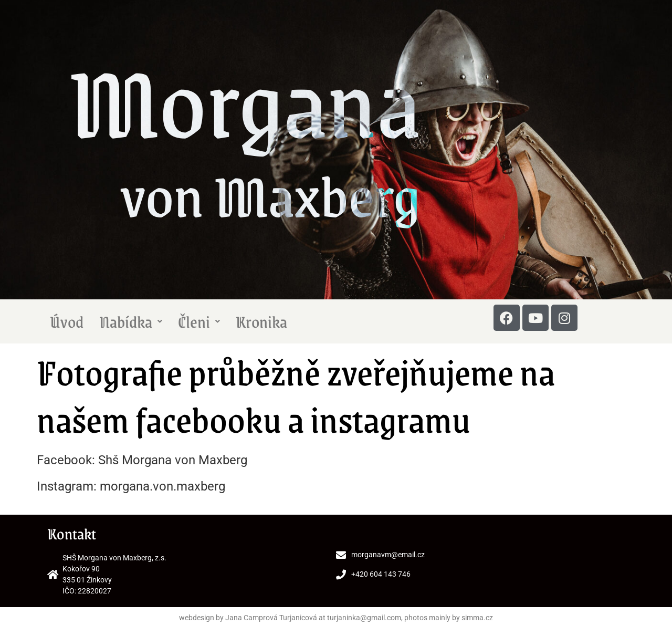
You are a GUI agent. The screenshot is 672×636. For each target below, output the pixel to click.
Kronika (261, 321)
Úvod (67, 321)
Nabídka (131, 321)
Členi (199, 321)
